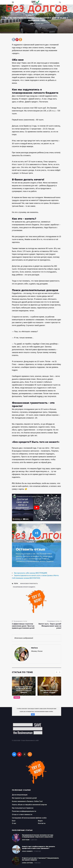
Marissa (32, 24)
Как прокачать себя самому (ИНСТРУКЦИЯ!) (31, 573)
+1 (36, 533)
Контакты (42, 823)
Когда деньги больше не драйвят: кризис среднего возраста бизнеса (24, 690)
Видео (40, 821)
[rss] (30, 754)
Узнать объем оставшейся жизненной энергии (29, 805)
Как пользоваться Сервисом (23, 808)
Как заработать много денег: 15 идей (49, 691)
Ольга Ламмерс (27, 851)
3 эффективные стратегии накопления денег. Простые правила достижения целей (23, 626)
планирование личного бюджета (24, 587)
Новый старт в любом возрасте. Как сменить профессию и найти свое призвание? (38, 847)
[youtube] (19, 754)
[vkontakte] (14, 754)
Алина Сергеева (27, 863)
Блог (14, 821)
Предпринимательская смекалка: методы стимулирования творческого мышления (38, 836)
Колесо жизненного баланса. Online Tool (27, 801)
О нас (14, 823)
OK (33, 714)
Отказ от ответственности (22, 814)
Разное (17, 697)
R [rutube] (25, 754)
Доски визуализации (20, 795)
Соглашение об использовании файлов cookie (29, 818)
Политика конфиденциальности (24, 811)
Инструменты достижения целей (24, 798)
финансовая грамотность (29, 584)
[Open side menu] (13, 2)
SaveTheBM (26, 840)
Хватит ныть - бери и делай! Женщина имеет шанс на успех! (50, 626)
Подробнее (39, 714)
